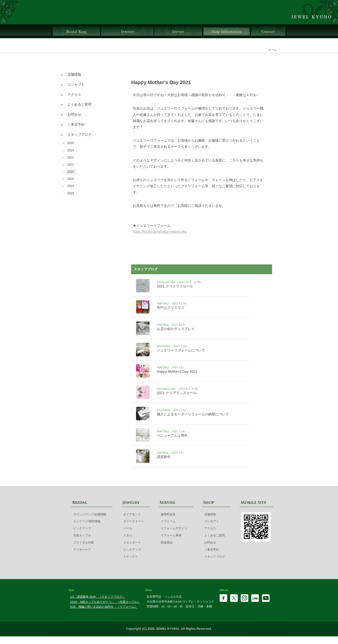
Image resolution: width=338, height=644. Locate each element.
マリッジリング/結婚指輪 (90, 514)
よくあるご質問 (79, 105)
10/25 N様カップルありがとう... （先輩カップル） (105, 602)
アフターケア (82, 550)
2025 (71, 143)
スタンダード (132, 543)
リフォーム (168, 521)
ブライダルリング (76, 31)
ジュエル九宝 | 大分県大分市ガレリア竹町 (314, 12)
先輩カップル (82, 535)
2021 (71, 172)
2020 (71, 179)
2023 (71, 158)
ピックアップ (82, 528)
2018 (71, 193)
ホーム (273, 50)
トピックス (131, 557)
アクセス (74, 95)
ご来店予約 (76, 125)
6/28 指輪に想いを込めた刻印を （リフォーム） (104, 607)
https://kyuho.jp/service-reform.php (160, 232)
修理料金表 (168, 514)
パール (128, 528)
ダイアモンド (132, 514)
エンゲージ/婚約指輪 (87, 521)
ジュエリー (127, 31)
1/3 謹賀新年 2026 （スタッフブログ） (98, 597)
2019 (71, 186)
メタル (128, 535)
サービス (178, 31)
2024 (71, 150)
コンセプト (76, 85)
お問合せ (268, 31)
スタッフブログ (79, 135)
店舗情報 (226, 31)
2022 (71, 165)
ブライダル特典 (84, 543)
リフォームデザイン (174, 528)
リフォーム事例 (171, 535)
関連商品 (167, 543)
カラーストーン (134, 521)
